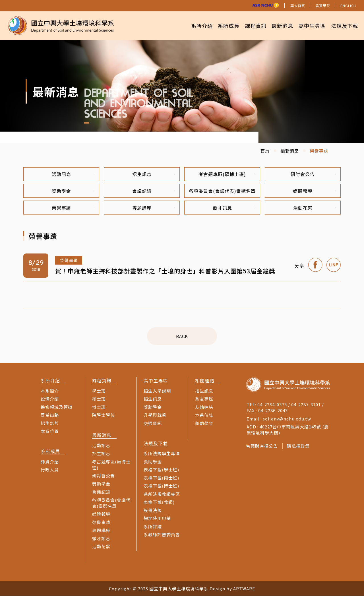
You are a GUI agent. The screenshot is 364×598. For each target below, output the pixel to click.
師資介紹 (50, 464)
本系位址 (204, 417)
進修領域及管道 (57, 409)
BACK (182, 338)
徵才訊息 (234, 209)
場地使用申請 (157, 520)
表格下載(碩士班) (161, 480)
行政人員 (50, 472)
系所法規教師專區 (162, 496)
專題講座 (154, 209)
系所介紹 (191, 26)
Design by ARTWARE (232, 591)
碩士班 (99, 401)
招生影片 (50, 425)
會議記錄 (154, 192)
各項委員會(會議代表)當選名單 (222, 192)
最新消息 (278, 26)
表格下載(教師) (159, 504)
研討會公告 (313, 174)
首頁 (265, 151)
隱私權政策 (300, 448)
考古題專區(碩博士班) (227, 174)
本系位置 (50, 433)
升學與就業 (155, 417)
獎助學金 (73, 192)
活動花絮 (315, 209)
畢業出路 (50, 417)
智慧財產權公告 (262, 448)
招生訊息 (154, 174)
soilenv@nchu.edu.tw (287, 421)
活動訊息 (73, 174)
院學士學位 (104, 417)
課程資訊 (249, 26)
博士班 (99, 409)
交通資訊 (153, 425)
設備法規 (153, 512)
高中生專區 (309, 26)
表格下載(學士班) (161, 472)
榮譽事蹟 (73, 209)
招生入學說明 (157, 393)
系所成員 (220, 26)
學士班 (99, 393)
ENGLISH (348, 6)
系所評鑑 (153, 528)
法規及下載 (343, 26)
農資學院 (323, 6)
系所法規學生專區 (162, 456)
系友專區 (204, 401)
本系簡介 (50, 393)
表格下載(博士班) (161, 488)
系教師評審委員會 (162, 537)
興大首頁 (298, 6)
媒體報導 (315, 192)
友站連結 (204, 409)
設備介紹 (50, 401)
